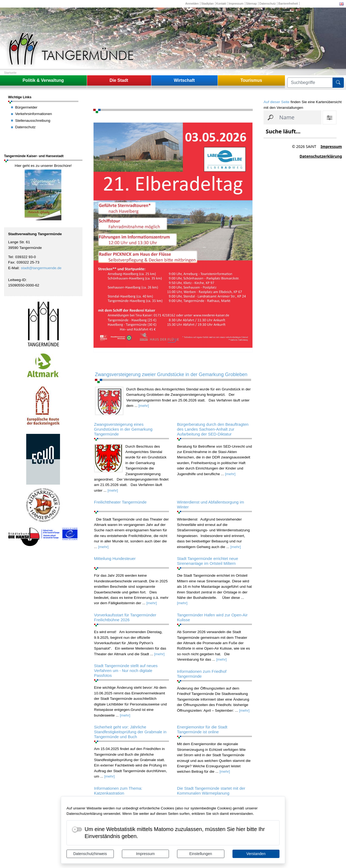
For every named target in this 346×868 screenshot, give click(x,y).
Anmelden (192, 4)
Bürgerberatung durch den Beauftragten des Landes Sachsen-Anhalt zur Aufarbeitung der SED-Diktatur (213, 429)
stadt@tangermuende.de (41, 268)
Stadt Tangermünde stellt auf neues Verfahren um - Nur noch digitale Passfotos (126, 671)
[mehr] (144, 406)
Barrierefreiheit (288, 4)
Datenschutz (267, 4)
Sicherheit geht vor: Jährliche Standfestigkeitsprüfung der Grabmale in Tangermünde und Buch (130, 732)
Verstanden (256, 854)
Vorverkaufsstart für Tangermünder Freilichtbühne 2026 (125, 617)
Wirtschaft (184, 80)
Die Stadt (119, 80)
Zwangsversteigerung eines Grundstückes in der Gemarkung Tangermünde (123, 429)
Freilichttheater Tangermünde (120, 502)
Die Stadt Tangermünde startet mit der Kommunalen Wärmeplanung (211, 791)
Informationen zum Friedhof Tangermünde (202, 674)
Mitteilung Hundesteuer (115, 558)
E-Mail (13, 268)
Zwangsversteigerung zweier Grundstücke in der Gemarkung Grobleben (171, 374)
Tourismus (251, 80)
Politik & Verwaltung (43, 80)
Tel (10, 257)
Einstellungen (201, 854)
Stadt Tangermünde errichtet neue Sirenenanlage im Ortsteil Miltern (208, 561)
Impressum (145, 854)
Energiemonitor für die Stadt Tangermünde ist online (202, 729)
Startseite (10, 73)
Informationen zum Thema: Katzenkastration (118, 791)
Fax (11, 262)
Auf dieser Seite (277, 102)
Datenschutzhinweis (90, 854)
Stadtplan (207, 4)
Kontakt (221, 4)
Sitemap (251, 4)
